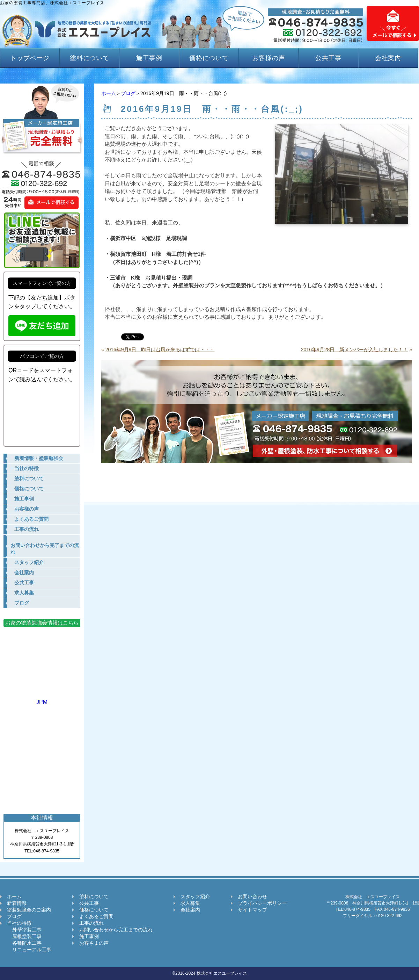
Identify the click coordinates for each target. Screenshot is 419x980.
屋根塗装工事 (24, 936)
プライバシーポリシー (262, 903)
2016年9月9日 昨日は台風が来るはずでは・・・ (160, 350)
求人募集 (190, 903)
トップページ (30, 58)
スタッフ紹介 (195, 896)
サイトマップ (252, 910)
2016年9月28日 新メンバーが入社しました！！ (355, 350)
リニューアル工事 (29, 950)
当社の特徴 (19, 923)
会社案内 (388, 58)
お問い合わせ (252, 896)
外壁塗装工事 (24, 930)
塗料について (90, 58)
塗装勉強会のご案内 (29, 910)
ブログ (128, 93)
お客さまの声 (94, 943)
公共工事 (329, 58)
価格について (209, 58)
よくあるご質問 (96, 916)
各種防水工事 (24, 943)
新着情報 (17, 903)
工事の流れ (91, 923)
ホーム (109, 93)
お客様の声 (269, 58)
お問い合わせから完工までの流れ (116, 930)
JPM (42, 699)
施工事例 (149, 58)
